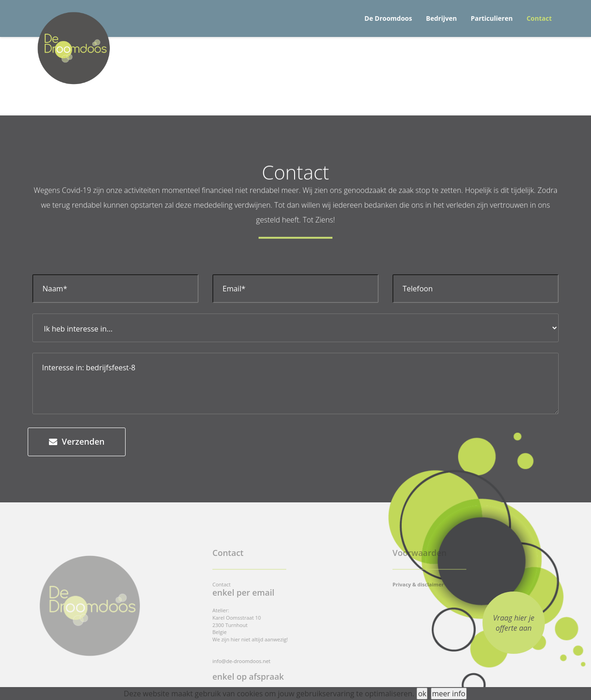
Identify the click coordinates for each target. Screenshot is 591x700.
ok (422, 694)
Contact (539, 18)
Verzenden (77, 441)
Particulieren (491, 18)
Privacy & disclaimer (418, 584)
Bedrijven (442, 18)
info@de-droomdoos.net (241, 661)
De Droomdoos (388, 18)
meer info (449, 694)
